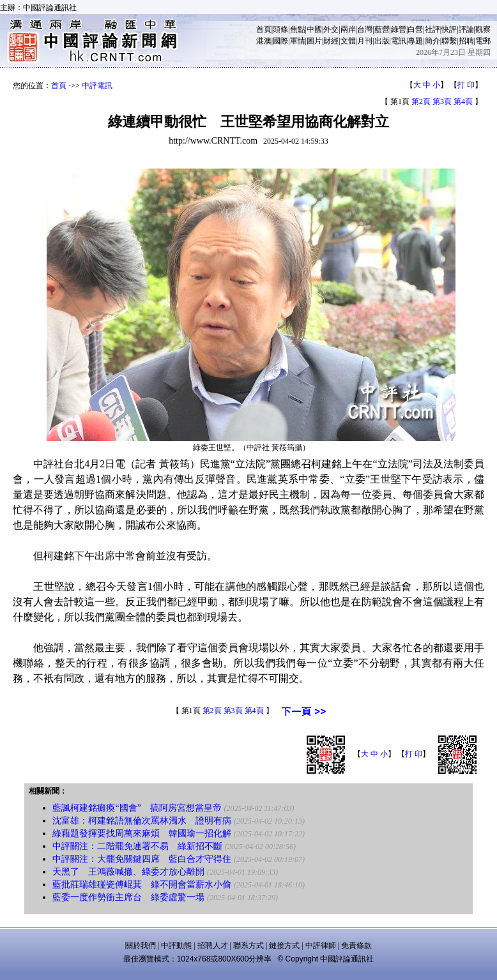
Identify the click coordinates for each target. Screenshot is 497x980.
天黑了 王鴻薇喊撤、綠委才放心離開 (128, 872)
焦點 (298, 29)
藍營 (382, 29)
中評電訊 (97, 86)
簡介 (432, 41)
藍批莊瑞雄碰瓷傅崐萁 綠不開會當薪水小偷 (142, 885)
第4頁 (463, 102)
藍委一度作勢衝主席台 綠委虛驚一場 (128, 897)
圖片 (314, 41)
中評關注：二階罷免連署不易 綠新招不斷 (137, 846)
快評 (449, 29)
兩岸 (348, 29)
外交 (331, 29)
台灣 (365, 29)
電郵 (483, 41)
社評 (432, 29)
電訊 (399, 41)
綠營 (399, 29)
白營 (415, 29)
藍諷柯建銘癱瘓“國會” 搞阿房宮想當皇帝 (137, 808)
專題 (415, 41)
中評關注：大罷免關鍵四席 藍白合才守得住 (142, 859)
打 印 (466, 85)
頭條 (280, 29)
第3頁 (442, 102)
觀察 (483, 29)
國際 (280, 41)
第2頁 (421, 102)
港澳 (264, 41)
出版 (382, 41)
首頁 (264, 29)
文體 (348, 41)
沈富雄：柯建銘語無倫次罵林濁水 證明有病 (142, 821)
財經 (331, 41)
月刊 (365, 41)
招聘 (466, 41)
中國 (314, 29)
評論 (466, 29)
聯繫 (449, 41)
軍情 (298, 41)
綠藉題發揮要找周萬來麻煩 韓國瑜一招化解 (142, 833)
